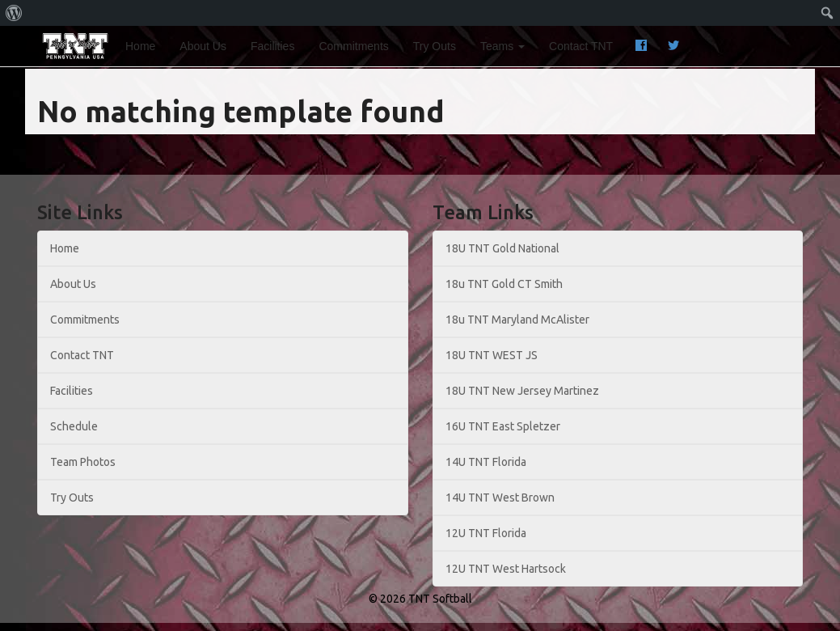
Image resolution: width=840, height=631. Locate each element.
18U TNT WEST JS (492, 355)
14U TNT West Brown (500, 498)
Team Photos (83, 462)
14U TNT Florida (486, 462)
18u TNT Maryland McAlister (517, 320)
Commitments (353, 46)
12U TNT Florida (486, 533)
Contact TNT (581, 46)
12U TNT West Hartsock (506, 569)
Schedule (74, 426)
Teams (502, 46)
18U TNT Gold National (502, 248)
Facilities (272, 46)
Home (140, 46)
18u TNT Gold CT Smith (504, 284)
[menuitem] (14, 13)
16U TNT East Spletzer (503, 426)
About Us (203, 46)
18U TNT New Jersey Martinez (522, 391)
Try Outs (435, 46)
